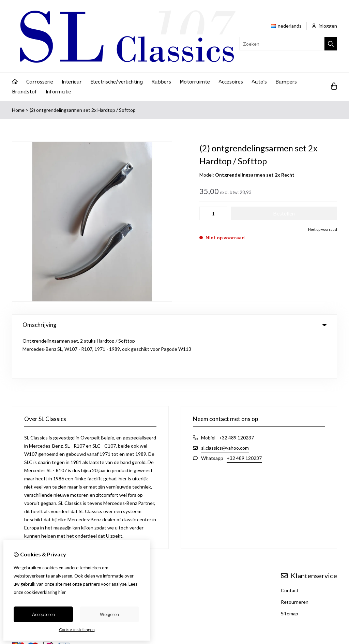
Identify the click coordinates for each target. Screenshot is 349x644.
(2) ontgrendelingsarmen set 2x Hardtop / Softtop (83, 110)
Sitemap (290, 570)
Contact (290, 547)
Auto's (259, 82)
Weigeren (109, 614)
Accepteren (43, 614)
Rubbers (161, 82)
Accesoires (231, 82)
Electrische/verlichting (117, 82)
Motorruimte (195, 82)
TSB (333, 603)
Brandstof (25, 92)
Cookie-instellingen (77, 630)
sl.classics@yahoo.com (225, 405)
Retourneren (295, 559)
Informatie (58, 92)
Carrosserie (40, 82)
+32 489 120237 (236, 394)
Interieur (72, 82)
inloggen (324, 26)
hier (62, 592)
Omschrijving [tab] (174, 325)
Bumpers (286, 82)
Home (18, 110)
